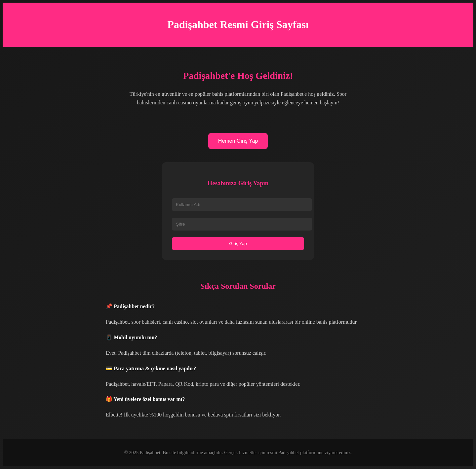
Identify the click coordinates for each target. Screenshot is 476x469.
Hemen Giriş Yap (238, 141)
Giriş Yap (238, 244)
